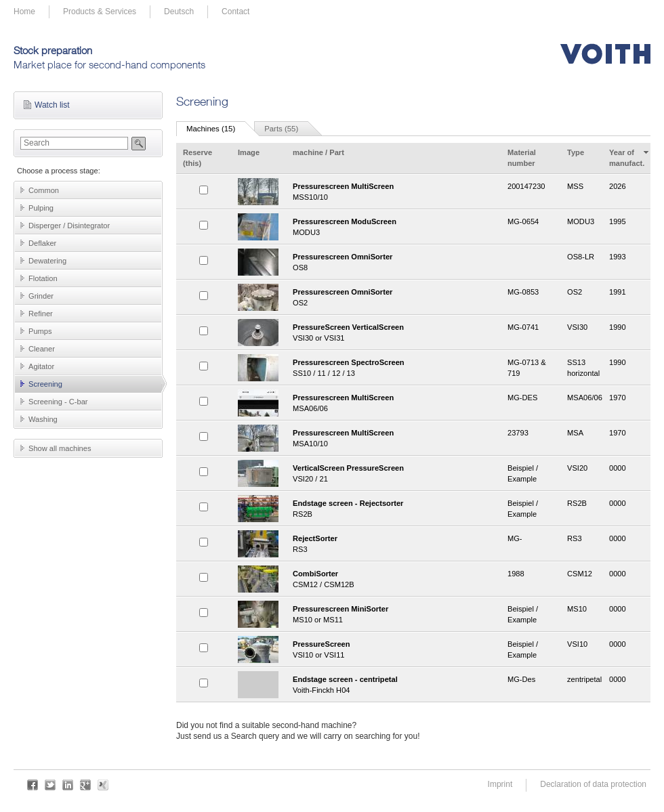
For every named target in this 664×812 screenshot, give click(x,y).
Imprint (500, 784)
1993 (618, 257)
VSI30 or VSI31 (395, 332)
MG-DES (522, 398)
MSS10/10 (395, 191)
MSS (575, 186)
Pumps (40, 331)
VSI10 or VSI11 (395, 649)
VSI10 (577, 644)
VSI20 (577, 468)
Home (24, 12)
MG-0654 (523, 221)
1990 (618, 327)
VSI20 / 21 (395, 473)
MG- (515, 538)
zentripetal (584, 679)
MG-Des (521, 679)
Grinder (41, 296)
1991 (618, 292)
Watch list (52, 105)
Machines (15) (211, 129)
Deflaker (42, 243)
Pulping (41, 208)
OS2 (395, 297)
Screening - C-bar (58, 402)
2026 (618, 186)
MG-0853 (523, 292)
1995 (618, 221)
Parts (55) (281, 129)
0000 (618, 468)
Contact (235, 12)
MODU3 (395, 227)
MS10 (577, 609)
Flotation (43, 278)
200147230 (526, 186)
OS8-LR (581, 257)
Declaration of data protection (593, 784)
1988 (516, 574)
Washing (43, 419)
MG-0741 (523, 327)
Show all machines (60, 448)
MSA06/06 (395, 403)
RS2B (395, 508)
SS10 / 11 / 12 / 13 (395, 367)
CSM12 (580, 574)
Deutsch (179, 12)
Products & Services (100, 12)
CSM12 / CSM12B (395, 579)
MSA (575, 433)
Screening (45, 384)
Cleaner (42, 349)
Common (44, 190)
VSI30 (577, 327)
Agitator (41, 366)
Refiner (41, 314)
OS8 (395, 262)
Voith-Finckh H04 (395, 684)
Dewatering (47, 261)
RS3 (395, 543)
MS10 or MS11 (395, 614)
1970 (618, 398)
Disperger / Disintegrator (69, 226)
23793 (518, 433)
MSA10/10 (395, 438)
